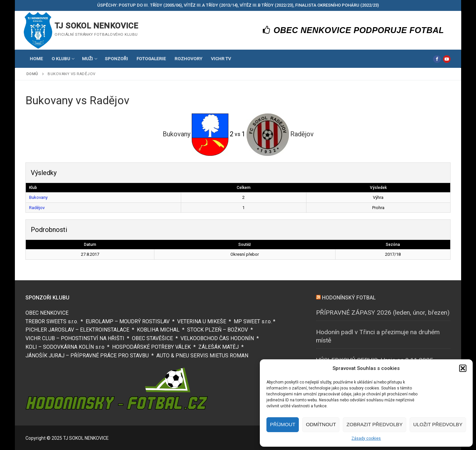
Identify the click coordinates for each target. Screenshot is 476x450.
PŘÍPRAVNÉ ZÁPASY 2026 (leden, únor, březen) (383, 313)
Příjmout (283, 424)
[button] (463, 368)
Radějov (37, 208)
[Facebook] (437, 59)
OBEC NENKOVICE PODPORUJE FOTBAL (354, 30)
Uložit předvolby (438, 424)
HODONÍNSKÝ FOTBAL (349, 298)
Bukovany (38, 197)
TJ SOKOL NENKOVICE (96, 26)
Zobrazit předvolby (375, 424)
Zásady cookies (366, 438)
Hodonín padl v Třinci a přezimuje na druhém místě (378, 336)
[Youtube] (447, 59)
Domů (32, 74)
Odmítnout (321, 424)
